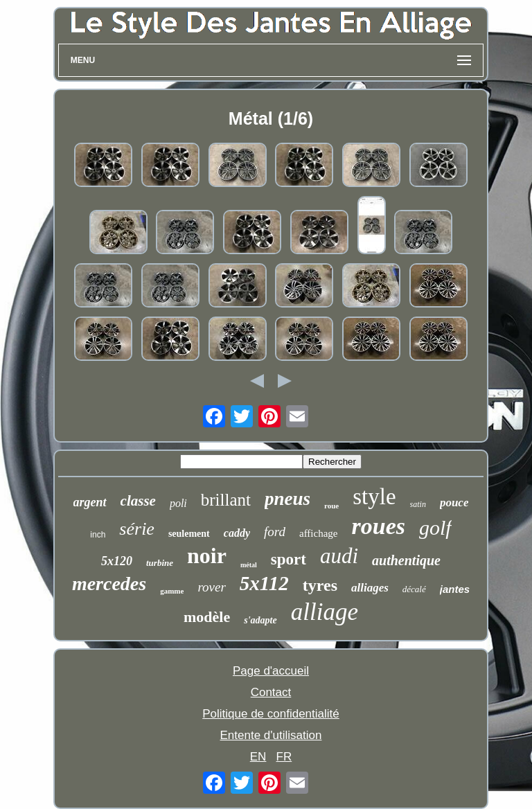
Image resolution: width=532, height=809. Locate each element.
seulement (189, 534)
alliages (370, 588)
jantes (455, 589)
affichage (319, 533)
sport (289, 559)
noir (207, 555)
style (374, 497)
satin (418, 504)
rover (211, 587)
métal (249, 565)
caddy (237, 533)
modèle (207, 617)
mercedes (109, 584)
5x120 (117, 561)
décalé (414, 589)
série (137, 529)
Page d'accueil (271, 671)
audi (339, 556)
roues (379, 526)
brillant (226, 500)
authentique (406, 560)
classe (138, 501)
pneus (287, 499)
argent (90, 502)
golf (435, 527)
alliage (325, 612)
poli (178, 503)
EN (258, 757)
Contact (271, 692)
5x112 (264, 583)
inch (98, 535)
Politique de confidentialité (271, 714)
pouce (454, 503)
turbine (160, 563)
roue (331, 506)
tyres (320, 585)
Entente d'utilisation (271, 735)
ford (275, 532)
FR (284, 757)
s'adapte (260, 620)
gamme (172, 591)
